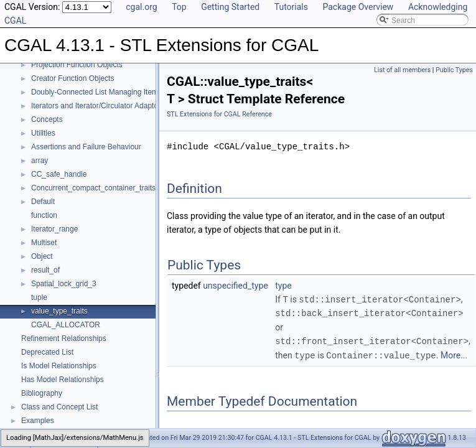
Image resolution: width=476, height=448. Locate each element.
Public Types (454, 70)
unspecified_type (236, 286)
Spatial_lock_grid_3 (64, 284)
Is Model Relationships (59, 366)
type (283, 286)
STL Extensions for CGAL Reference (219, 114)
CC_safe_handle (59, 174)
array (40, 161)
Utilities (43, 133)
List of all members (402, 70)
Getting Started (230, 7)
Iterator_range (54, 229)
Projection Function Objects (77, 65)
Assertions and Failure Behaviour (86, 147)
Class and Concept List (59, 407)
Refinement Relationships (64, 338)
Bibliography (42, 393)
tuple (39, 297)
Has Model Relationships (63, 380)
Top (179, 7)
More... (454, 354)
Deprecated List (47, 352)
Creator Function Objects (72, 78)
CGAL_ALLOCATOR (66, 325)
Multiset (44, 243)
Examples (38, 421)
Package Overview (358, 7)
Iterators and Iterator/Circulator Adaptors (98, 106)
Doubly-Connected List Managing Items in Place (111, 92)
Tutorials (291, 7)
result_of (45, 270)
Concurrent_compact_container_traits (93, 188)
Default (43, 202)
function (44, 215)
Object (42, 256)
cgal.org (141, 7)
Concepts (47, 119)
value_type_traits (59, 311)
